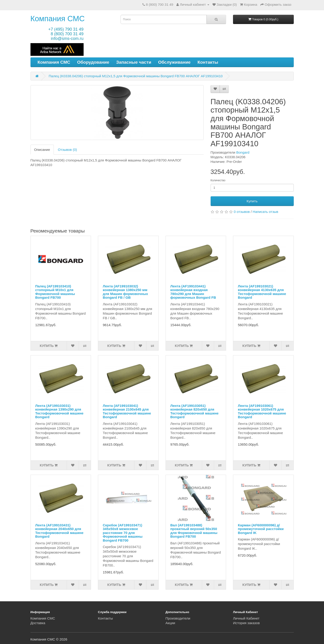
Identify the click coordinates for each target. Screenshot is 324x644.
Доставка (38, 623)
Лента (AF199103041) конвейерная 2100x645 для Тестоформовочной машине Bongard (127, 411)
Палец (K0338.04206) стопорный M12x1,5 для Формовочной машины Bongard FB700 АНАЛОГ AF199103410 (136, 76)
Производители (178, 618)
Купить (252, 201)
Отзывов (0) (68, 150)
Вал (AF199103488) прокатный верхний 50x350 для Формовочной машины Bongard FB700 (194, 531)
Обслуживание (174, 62)
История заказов (246, 623)
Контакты (208, 62)
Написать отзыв (265, 212)
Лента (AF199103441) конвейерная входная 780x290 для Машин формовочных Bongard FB (193, 292)
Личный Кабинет (246, 618)
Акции (170, 623)
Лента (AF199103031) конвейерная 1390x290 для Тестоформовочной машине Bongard (59, 411)
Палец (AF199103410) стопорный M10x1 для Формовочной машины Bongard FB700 (55, 292)
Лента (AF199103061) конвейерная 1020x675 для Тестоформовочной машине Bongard (262, 411)
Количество (218, 180)
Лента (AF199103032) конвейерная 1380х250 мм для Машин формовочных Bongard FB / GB (125, 292)
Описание (42, 150)
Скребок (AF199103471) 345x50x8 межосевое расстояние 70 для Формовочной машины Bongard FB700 (123, 533)
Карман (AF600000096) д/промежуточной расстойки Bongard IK (261, 529)
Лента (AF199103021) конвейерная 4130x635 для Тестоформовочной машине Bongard (262, 292)
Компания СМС (58, 19)
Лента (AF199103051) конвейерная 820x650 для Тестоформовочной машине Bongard (195, 411)
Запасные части (134, 62)
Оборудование (93, 62)
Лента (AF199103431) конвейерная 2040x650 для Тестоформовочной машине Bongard (59, 531)
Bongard (243, 152)
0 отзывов (242, 212)
